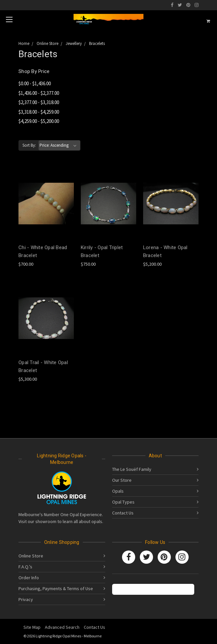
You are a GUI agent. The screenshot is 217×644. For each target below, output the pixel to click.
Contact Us (123, 513)
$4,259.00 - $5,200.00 (39, 121)
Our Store (122, 480)
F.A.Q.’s (25, 567)
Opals (118, 491)
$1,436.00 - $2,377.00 (39, 93)
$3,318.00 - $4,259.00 (39, 112)
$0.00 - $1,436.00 (35, 83)
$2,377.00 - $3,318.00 (39, 102)
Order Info (29, 578)
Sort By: (29, 145)
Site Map (32, 627)
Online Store (31, 556)
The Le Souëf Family (132, 469)
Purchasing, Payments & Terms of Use (56, 588)
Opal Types (123, 502)
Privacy (26, 599)
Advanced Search (62, 627)
